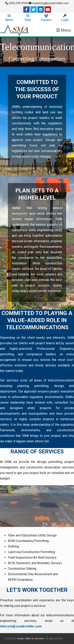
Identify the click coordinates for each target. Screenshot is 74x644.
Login (65, 18)
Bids (28, 18)
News (9, 18)
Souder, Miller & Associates (31, 638)
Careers (46, 18)
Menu (64, 30)
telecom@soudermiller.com (21, 626)
